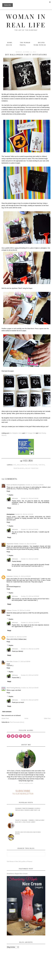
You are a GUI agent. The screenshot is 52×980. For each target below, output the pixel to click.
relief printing (32, 468)
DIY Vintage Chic (30, 433)
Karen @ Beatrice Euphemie (16, 485)
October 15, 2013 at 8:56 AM (28, 544)
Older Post (47, 718)
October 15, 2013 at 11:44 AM (21, 610)
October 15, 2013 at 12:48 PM (30, 623)
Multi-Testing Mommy (14, 688)
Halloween (22, 465)
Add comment (7, 712)
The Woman (25, 43)
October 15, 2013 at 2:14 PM (18, 637)
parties (42, 465)
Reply (8, 491)
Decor (9, 45)
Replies (11, 495)
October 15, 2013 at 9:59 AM (22, 576)
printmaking (19, 468)
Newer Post (5, 718)
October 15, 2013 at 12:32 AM (24, 514)
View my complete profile (26, 783)
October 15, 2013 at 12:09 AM (34, 485)
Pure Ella (10, 662)
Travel (23, 45)
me (8, 637)
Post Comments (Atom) (17, 722)
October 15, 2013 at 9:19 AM (30, 529)
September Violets (13, 544)
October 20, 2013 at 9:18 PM (30, 675)
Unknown (10, 576)
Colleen (9, 610)
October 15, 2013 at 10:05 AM (30, 596)
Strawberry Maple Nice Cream (17, 874)
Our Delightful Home (16, 433)
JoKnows (15, 498)
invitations (32, 465)
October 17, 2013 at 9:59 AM (22, 662)
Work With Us (40, 45)
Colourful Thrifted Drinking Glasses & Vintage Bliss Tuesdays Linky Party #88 (28, 809)
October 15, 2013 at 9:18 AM (30, 498)
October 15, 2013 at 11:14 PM (30, 649)
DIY (15, 465)
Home (10, 43)
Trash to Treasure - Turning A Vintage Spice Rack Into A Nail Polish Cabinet (30, 821)
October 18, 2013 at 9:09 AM (30, 688)
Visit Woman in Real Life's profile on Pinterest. (20, 862)
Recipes (41, 43)
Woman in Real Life (26, 20)
